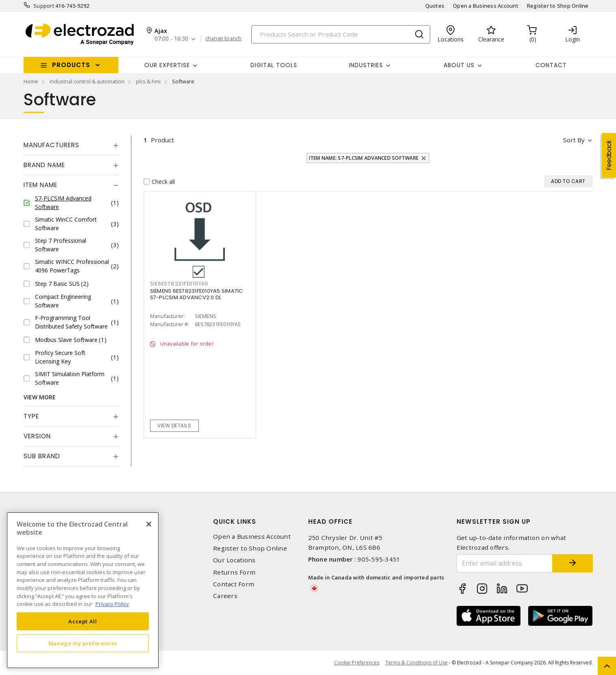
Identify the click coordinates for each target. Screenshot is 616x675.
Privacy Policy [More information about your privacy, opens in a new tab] (112, 604)
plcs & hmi (148, 81)
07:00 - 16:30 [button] (171, 39)
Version (37, 436)
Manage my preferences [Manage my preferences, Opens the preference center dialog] (83, 643)
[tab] (71, 145)
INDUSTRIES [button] (366, 65)
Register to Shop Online (558, 6)
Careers (225, 596)
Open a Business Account (486, 6)
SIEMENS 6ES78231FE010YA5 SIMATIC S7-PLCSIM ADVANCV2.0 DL (197, 294)
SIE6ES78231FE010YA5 (179, 284)
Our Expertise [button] (167, 65)
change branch (223, 39)
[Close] (149, 524)
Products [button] (71, 65)
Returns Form (234, 572)
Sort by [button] (574, 140)
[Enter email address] (505, 563)
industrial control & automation (87, 81)
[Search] (341, 34)
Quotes (435, 6)
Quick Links (235, 521)
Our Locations (234, 560)
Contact (551, 65)
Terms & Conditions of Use (417, 663)
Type (31, 416)
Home (31, 81)
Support (44, 6)
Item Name (40, 185)
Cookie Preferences (357, 663)
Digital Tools (274, 65)
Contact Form (234, 584)
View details (174, 426)
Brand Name (44, 165)
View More (40, 397)
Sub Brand (42, 456)
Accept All (83, 621)
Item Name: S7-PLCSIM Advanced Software (364, 158)
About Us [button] (459, 65)
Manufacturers (51, 145)
